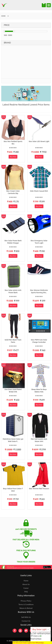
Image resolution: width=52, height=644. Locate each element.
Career (26, 588)
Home (26, 581)
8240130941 (36, 639)
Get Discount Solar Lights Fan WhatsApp (28, 643)
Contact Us (26, 621)
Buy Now (13, 157)
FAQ (26, 592)
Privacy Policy (26, 601)
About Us (26, 584)
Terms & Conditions (26, 604)
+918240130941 (43, 633)
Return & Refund (26, 608)
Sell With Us (26, 617)
